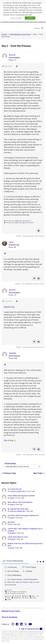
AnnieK (12, 539)
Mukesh (13, 533)
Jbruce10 (12, 55)
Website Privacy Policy (11, 611)
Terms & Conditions (10, 617)
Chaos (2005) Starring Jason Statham (21, 496)
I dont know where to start (18, 537)
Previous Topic (9, 473)
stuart (12, 498)
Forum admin (30, 223)
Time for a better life (17, 491)
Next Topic (39, 473)
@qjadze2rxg (9, 307)
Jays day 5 (11, 522)
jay (11, 524)
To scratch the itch (15, 489)
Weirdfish (13, 353)
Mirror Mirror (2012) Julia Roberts (20, 502)
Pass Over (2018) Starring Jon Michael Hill (23, 515)
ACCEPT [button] (30, 18)
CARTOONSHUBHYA (31, 579)
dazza (11, 242)
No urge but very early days (18, 509)
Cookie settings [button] (16, 18)
